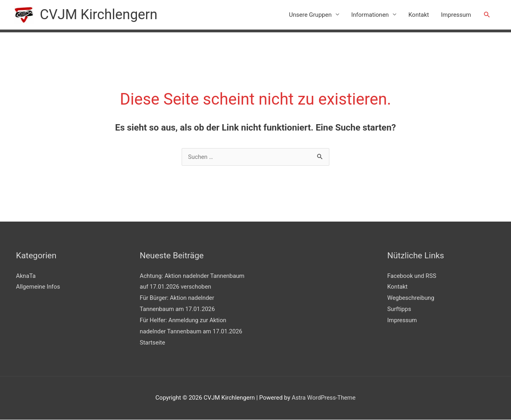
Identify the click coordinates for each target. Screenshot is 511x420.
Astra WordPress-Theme (323, 398)
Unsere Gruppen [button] (310, 15)
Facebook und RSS (412, 276)
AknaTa (26, 276)
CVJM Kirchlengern (100, 15)
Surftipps (399, 309)
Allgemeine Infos (38, 287)
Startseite (153, 343)
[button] (487, 15)
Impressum (456, 15)
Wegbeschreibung (411, 298)
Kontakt (419, 15)
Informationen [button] (370, 15)
